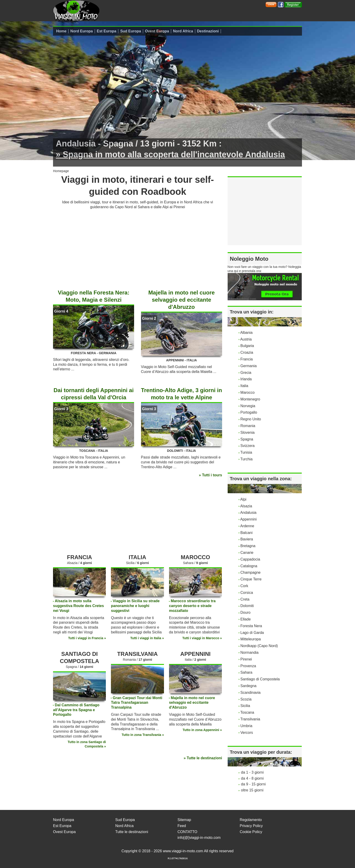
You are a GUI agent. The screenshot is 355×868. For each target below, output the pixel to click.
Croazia (247, 352)
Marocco (247, 392)
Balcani (246, 533)
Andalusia (248, 513)
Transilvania (250, 719)
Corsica (247, 593)
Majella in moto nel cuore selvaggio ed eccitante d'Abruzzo (181, 300)
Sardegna (248, 686)
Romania (248, 426)
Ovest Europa (157, 31)
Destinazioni (208, 31)
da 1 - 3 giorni (252, 772)
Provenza (248, 666)
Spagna (247, 439)
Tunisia (246, 452)
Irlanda (246, 379)
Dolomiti (247, 606)
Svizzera (247, 446)
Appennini (248, 519)
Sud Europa (131, 31)
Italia (244, 386)
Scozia (246, 699)
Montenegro (250, 399)
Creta (245, 599)
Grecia (246, 373)
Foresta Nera (251, 626)
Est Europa (107, 31)
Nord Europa (82, 31)
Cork (244, 586)
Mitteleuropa (251, 639)
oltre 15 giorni (252, 790)
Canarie (247, 553)
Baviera (247, 539)
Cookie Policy (251, 832)
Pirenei (246, 659)
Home (61, 31)
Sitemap (184, 820)
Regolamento (251, 820)
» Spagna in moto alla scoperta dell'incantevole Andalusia (170, 154)
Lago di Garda (252, 633)
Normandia (249, 653)
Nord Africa (183, 31)
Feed (182, 826)
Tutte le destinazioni (132, 832)
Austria (246, 339)
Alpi (243, 499)
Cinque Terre (251, 579)
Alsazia (246, 506)
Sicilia (245, 706)
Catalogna (249, 566)
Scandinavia (250, 693)
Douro (245, 612)
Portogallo (249, 412)
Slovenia (247, 432)
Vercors (247, 733)
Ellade (245, 619)
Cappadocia (250, 559)
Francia (247, 359)
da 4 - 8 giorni (252, 778)
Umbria (246, 726)
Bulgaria (247, 346)
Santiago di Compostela (260, 679)
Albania (246, 333)
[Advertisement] (138, 248)
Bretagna (248, 546)
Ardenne (247, 526)
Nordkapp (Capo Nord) (259, 646)
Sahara (246, 672)
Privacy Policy (251, 826)
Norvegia (248, 406)
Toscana (247, 712)
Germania (248, 366)
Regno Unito (251, 419)
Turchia (247, 459)
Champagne (250, 572)
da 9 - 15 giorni (253, 784)
